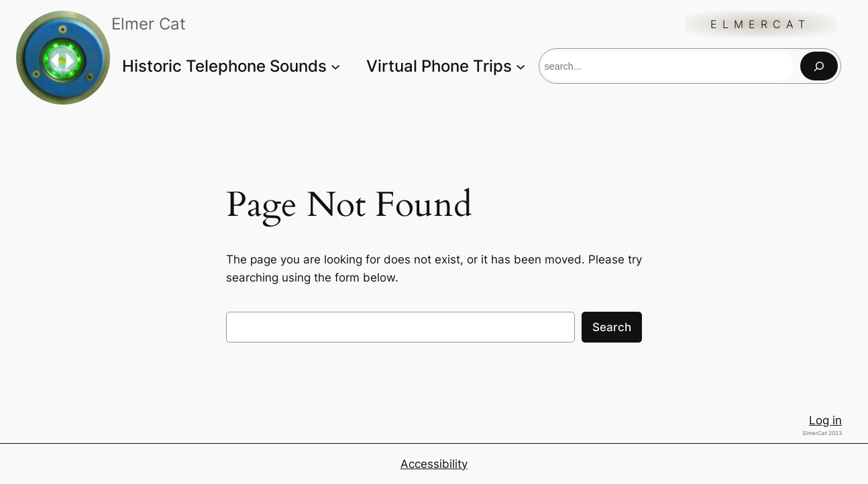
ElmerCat (760, 24)
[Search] (819, 66)
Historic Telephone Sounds (224, 66)
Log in (825, 420)
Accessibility (434, 464)
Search (612, 327)
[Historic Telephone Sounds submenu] (335, 66)
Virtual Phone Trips (439, 66)
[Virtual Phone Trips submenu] (521, 66)
